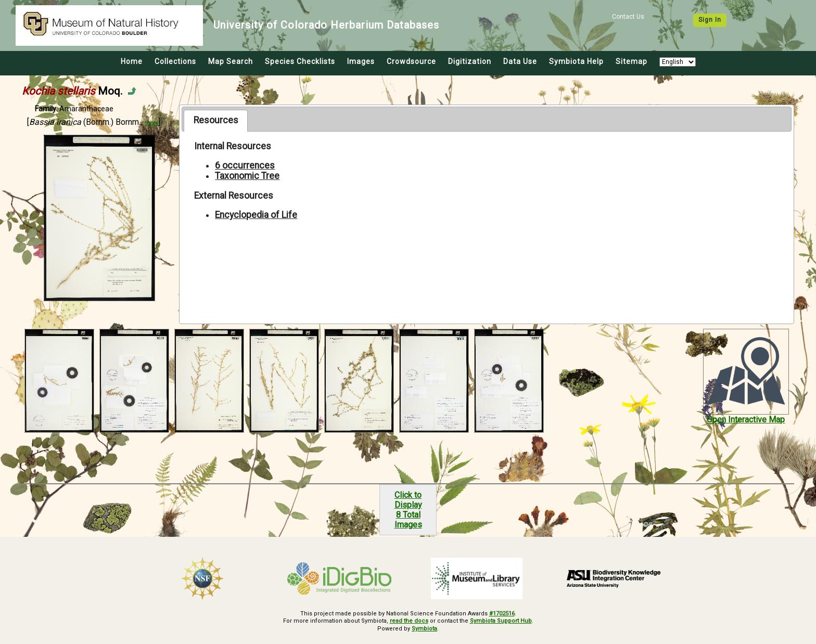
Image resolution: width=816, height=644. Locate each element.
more (151, 123)
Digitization (470, 61)
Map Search (231, 61)
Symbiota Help (576, 61)
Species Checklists (300, 61)
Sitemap (632, 61)
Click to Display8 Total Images (408, 510)
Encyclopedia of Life (256, 215)
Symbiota (424, 629)
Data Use (520, 61)
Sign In (710, 20)
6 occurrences (245, 165)
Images (361, 61)
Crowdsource (411, 61)
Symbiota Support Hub (501, 621)
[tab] (216, 121)
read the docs (409, 621)
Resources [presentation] (216, 120)
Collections (175, 61)
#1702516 (502, 614)
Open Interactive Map (746, 420)
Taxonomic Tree (247, 176)
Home (132, 61)
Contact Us (628, 17)
